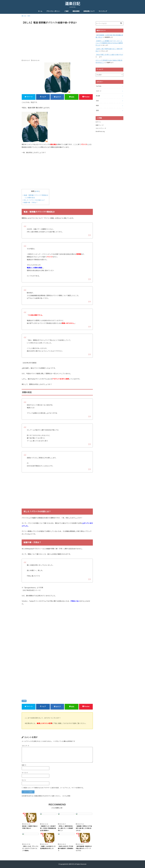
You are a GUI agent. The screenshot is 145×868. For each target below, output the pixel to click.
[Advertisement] (57, 40)
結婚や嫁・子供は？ (30, 203)
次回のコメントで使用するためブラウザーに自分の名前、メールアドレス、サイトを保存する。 (54, 788)
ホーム (40, 11)
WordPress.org (100, 131)
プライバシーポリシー (53, 11)
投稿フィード (100, 125)
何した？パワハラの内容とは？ (34, 200)
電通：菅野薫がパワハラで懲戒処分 (35, 195)
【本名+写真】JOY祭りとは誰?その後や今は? (109, 55)
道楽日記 (72, 4)
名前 (24, 765)
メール (25, 773)
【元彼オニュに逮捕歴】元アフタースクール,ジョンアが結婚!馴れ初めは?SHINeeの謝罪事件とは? (109, 43)
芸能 (97, 110)
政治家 (98, 96)
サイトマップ (103, 11)
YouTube (99, 86)
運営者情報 (76, 11)
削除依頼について (89, 11)
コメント (25, 746)
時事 (25, 701)
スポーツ (99, 91)
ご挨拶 (66, 11)
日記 (97, 101)
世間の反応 (30, 198)
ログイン (98, 122)
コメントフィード (101, 128)
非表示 (37, 191)
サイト (24, 780)
